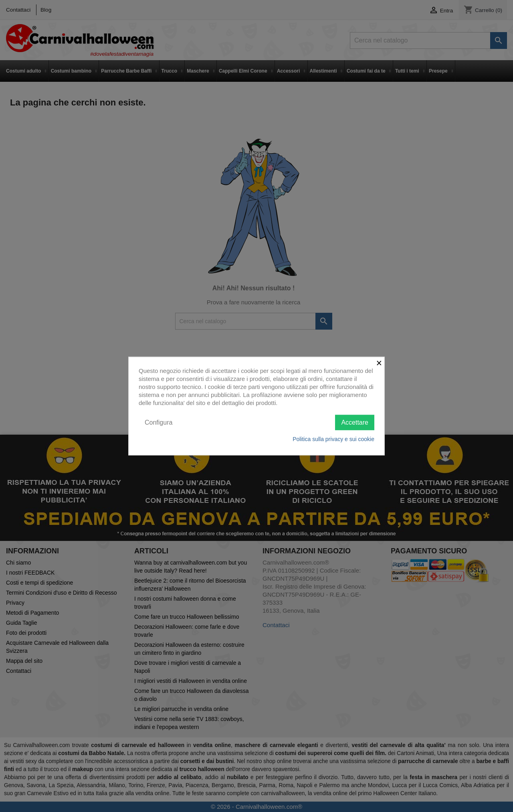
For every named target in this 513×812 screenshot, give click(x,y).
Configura (159, 422)
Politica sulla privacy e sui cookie (333, 439)
